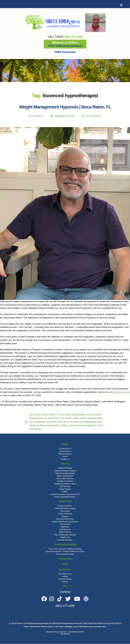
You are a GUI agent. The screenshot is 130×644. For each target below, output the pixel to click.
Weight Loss (65, 537)
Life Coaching (65, 486)
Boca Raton (36, 415)
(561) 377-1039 (74, 37)
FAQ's (65, 456)
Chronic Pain (65, 524)
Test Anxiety (65, 511)
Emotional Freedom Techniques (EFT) (65, 494)
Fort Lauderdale (38, 422)
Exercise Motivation (65, 540)
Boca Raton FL (51, 415)
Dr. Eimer (67, 418)
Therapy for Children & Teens (65, 484)
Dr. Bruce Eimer (53, 418)
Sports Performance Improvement (65, 522)
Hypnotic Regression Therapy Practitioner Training (65, 551)
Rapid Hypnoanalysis (65, 476)
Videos (65, 582)
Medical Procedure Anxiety (65, 508)
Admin (39, 116)
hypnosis (52, 422)
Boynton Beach (95, 415)
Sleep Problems (65, 532)
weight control (68, 425)
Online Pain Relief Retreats (65, 497)
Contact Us (65, 459)
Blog (65, 564)
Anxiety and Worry (65, 506)
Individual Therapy (65, 468)
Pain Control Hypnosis (65, 479)
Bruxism (65, 516)
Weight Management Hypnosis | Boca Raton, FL (65, 107)
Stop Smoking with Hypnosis (65, 535)
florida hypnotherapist (92, 418)
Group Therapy (65, 489)
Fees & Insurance (65, 454)
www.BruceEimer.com (119, 392)
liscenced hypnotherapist (84, 422)
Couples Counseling (65, 481)
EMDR (65, 492)
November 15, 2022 (64, 116)
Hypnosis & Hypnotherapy (65, 473)
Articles (65, 576)
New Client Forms (65, 574)
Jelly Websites (65, 634)
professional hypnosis (48, 425)
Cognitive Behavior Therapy (65, 471)
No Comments (94, 116)
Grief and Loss (65, 529)
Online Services (65, 451)
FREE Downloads (65, 52)
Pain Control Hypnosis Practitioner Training (65, 549)
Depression (65, 527)
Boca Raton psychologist (73, 415)
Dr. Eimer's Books (65, 579)
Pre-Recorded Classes (65, 554)
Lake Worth (64, 422)
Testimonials (65, 559)
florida (76, 418)
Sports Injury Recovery (65, 519)
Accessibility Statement (76, 632)
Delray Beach (36, 418)
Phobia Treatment (65, 514)
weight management (87, 425)
